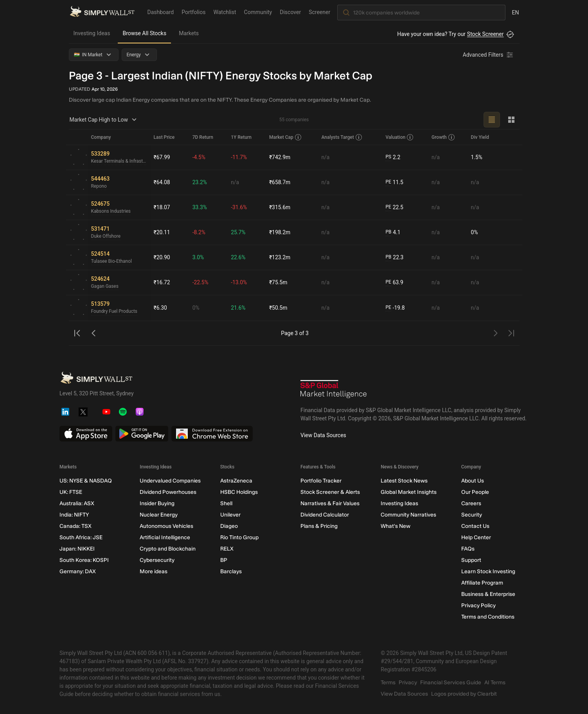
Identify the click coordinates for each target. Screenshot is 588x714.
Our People (475, 492)
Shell (226, 503)
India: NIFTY (74, 515)
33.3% (200, 207)
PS (388, 157)
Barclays (231, 571)
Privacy (408, 683)
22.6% (238, 257)
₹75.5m (278, 282)
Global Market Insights (409, 492)
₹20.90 (162, 257)
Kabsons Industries (111, 212)
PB (388, 232)
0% (475, 232)
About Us (472, 481)
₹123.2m (280, 257)
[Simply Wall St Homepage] (102, 12)
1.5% (477, 157)
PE (388, 182)
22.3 (394, 257)
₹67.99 (162, 157)
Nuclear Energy (159, 515)
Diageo (229, 526)
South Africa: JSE (81, 537)
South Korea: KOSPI (84, 560)
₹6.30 (161, 308)
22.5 (394, 207)
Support (471, 560)
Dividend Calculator (324, 515)
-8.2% (199, 232)
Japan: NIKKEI (77, 549)
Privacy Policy (478, 605)
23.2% (200, 182)
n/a (325, 157)
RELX (227, 549)
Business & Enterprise (488, 594)
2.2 (393, 157)
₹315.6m (280, 207)
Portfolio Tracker (321, 481)
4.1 (393, 232)
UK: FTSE (71, 492)
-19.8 (395, 308)
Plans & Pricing (319, 526)
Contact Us (475, 526)
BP (223, 560)
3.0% (198, 257)
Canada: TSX (76, 526)
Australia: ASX (77, 503)
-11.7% (239, 157)
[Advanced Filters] (489, 55)
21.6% (238, 308)
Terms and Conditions (487, 617)
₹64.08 (162, 182)
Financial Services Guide (451, 683)
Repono (99, 187)
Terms (388, 683)
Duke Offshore (106, 237)
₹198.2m (280, 232)
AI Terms (495, 683)
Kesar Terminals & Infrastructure (119, 161)
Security (471, 515)
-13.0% (239, 282)
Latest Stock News (404, 481)
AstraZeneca (236, 481)
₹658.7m (280, 182)
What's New (396, 526)
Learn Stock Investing (488, 571)
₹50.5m (278, 308)
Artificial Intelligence (165, 537)
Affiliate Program (482, 583)
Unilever (230, 515)
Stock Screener (486, 34)
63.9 (394, 283)
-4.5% (199, 157)
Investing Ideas (92, 33)
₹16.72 (162, 282)
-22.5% (200, 282)
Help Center (476, 537)
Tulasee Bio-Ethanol (112, 262)
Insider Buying (157, 503)
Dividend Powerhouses (168, 492)
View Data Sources (323, 435)
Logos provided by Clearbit (464, 694)
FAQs (468, 549)
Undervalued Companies (170, 481)
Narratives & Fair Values (330, 503)
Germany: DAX (78, 571)
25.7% (238, 232)
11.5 (394, 182)
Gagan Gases (105, 287)
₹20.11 (162, 232)
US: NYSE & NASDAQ (86, 481)
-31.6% (239, 207)
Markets (189, 33)
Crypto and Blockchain (168, 549)
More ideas (154, 571)
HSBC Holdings (239, 492)
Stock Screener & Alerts (330, 492)
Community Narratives (408, 515)
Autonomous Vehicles (166, 526)
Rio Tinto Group (239, 537)
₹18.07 (162, 207)
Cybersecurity (157, 560)
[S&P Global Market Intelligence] (334, 390)
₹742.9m (280, 157)
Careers (471, 503)
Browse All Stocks (144, 33)
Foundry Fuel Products (115, 312)
